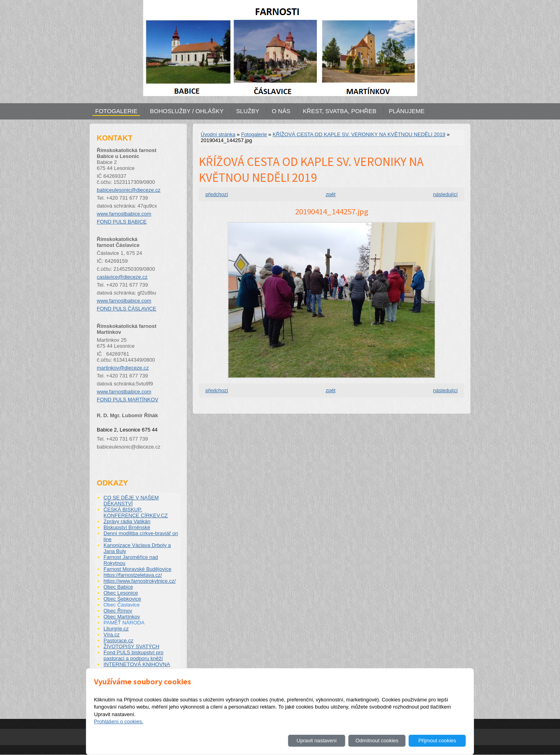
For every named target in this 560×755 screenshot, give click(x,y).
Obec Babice (118, 587)
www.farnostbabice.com (124, 214)
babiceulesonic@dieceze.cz (129, 190)
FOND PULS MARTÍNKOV (128, 400)
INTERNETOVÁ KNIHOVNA (137, 664)
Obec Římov (118, 611)
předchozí (217, 194)
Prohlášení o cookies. (119, 721)
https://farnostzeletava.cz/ (133, 575)
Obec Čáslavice (122, 605)
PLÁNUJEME (407, 111)
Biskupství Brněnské (127, 527)
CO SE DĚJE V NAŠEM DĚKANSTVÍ (131, 501)
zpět (331, 194)
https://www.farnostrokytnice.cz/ (140, 581)
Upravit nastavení (317, 741)
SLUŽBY (247, 111)
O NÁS (281, 111)
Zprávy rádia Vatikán (127, 521)
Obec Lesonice (121, 593)
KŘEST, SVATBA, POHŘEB (340, 111)
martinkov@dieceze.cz (123, 368)
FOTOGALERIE (116, 111)
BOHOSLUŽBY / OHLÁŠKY (187, 111)
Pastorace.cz (118, 640)
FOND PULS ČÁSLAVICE (127, 309)
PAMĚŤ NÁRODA (124, 623)
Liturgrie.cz (116, 629)
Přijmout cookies (437, 741)
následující (445, 194)
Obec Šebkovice (122, 599)
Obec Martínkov (122, 617)
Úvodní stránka (218, 134)
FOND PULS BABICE (122, 222)
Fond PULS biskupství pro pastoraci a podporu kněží (133, 655)
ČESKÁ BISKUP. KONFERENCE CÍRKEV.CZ (136, 512)
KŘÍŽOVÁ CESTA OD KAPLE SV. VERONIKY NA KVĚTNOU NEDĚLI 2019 (359, 134)
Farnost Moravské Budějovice (137, 569)
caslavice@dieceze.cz (122, 277)
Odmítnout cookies (377, 741)
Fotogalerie (254, 134)
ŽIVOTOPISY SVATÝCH (131, 646)
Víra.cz (111, 635)
